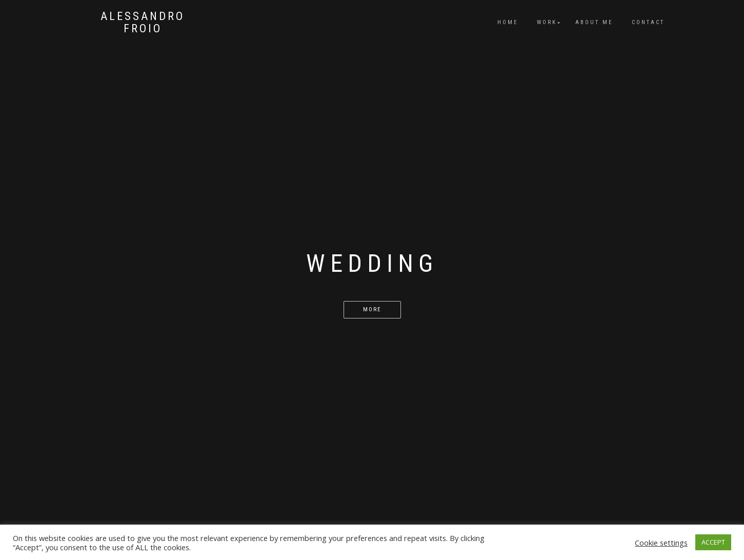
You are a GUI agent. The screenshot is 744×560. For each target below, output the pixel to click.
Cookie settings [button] (661, 543)
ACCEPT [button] (713, 542)
